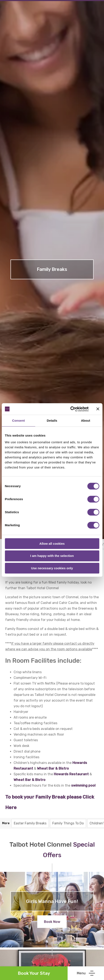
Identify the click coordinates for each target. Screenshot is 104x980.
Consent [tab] (19, 420)
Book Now (52, 922)
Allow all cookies (52, 544)
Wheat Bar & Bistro (30, 780)
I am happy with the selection (52, 556)
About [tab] (86, 420)
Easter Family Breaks (30, 823)
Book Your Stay (34, 973)
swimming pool (83, 785)
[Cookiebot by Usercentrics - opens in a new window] (70, 409)
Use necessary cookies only (52, 568)
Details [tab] (52, 420)
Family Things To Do (68, 823)
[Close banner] (98, 409)
